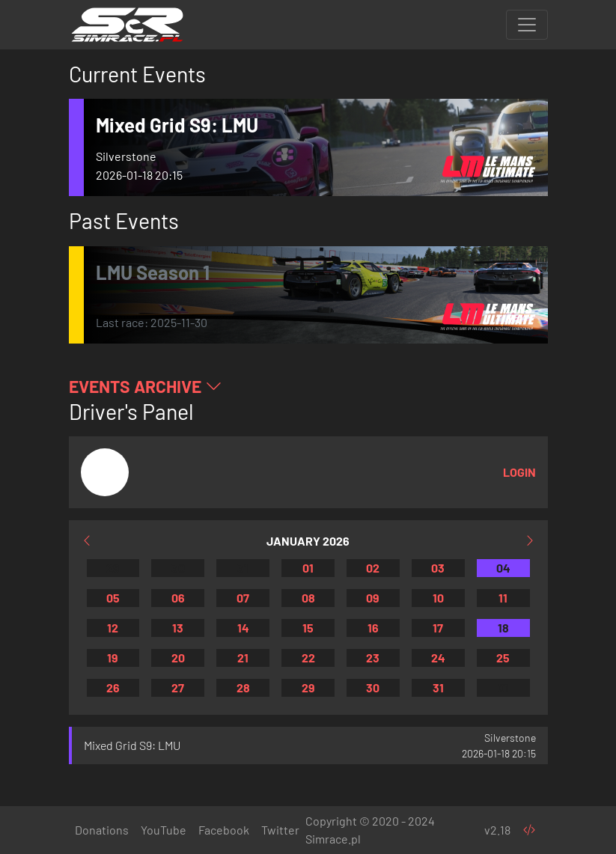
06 (178, 598)
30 (178, 568)
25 (503, 658)
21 (243, 658)
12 (113, 628)
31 (243, 568)
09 (373, 598)
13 (178, 628)
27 (178, 687)
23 (373, 658)
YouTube (164, 830)
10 (438, 598)
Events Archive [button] (146, 386)
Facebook (224, 830)
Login (519, 472)
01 (308, 568)
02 (373, 568)
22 (308, 658)
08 (308, 598)
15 (308, 628)
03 (438, 568)
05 (113, 598)
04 (503, 568)
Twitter (280, 830)
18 (503, 628)
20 (178, 658)
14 (243, 628)
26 (113, 687)
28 (243, 687)
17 (438, 628)
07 (243, 598)
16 (373, 628)
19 (113, 658)
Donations (102, 830)
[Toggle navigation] (527, 25)
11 (503, 598)
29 (113, 568)
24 (438, 658)
